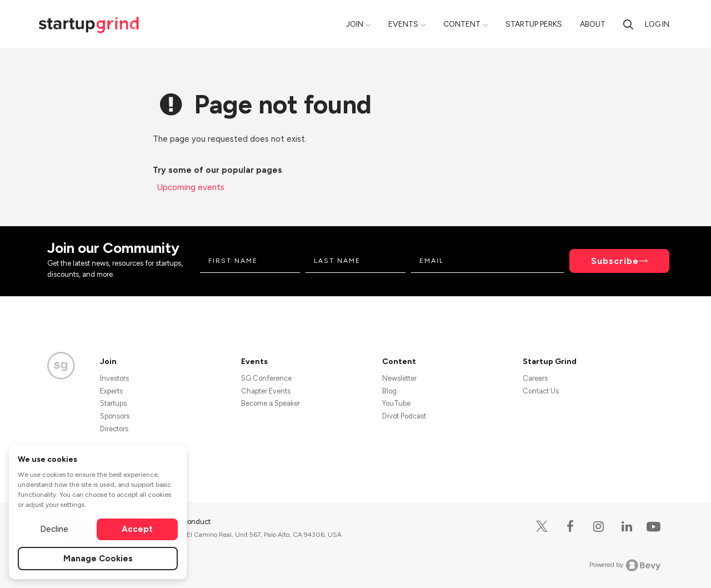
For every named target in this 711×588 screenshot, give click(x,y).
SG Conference (266, 378)
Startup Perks (534, 24)
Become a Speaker (271, 403)
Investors (114, 378)
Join (355, 24)
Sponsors (115, 416)
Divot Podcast (404, 416)
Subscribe (615, 261)
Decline (54, 529)
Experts (111, 391)
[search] (628, 24)
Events (403, 24)
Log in (657, 24)
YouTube (396, 403)
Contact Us (541, 391)
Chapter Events (266, 391)
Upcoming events (191, 187)
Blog (389, 391)
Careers (535, 378)
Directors (114, 429)
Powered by (625, 565)
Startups (113, 403)
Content (462, 24)
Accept (137, 529)
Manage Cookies (98, 559)
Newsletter (399, 378)
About (593, 24)
